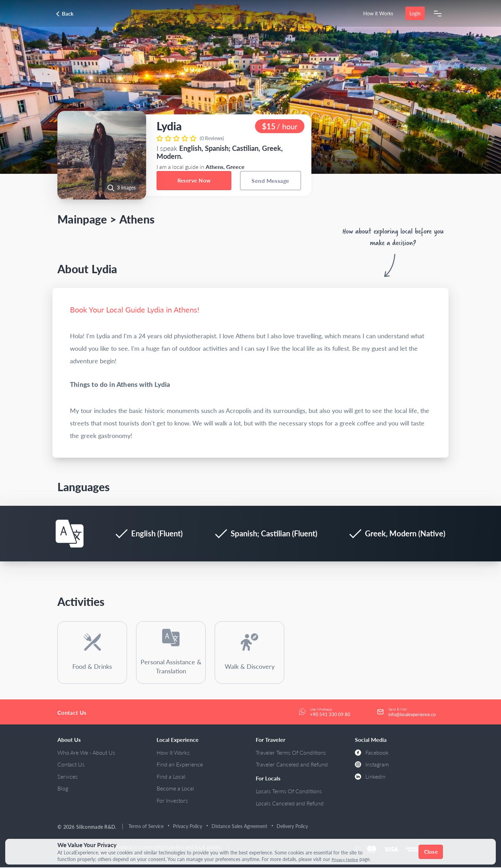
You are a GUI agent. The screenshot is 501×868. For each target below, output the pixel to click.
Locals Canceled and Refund (290, 804)
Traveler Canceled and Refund (292, 765)
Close (432, 852)
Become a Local (175, 789)
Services (67, 777)
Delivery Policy (294, 827)
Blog (63, 789)
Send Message (271, 181)
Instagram (372, 765)
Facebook (372, 753)
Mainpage (82, 219)
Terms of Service (147, 827)
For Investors (172, 801)
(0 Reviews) (212, 138)
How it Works (378, 13)
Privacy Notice (347, 859)
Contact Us (71, 765)
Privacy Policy (189, 827)
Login (415, 13)
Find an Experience (180, 765)
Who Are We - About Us (86, 753)
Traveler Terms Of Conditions (291, 753)
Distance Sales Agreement (241, 827)
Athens (137, 219)
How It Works (173, 753)
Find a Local (171, 777)
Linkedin (370, 777)
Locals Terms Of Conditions (289, 792)
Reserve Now (194, 180)
